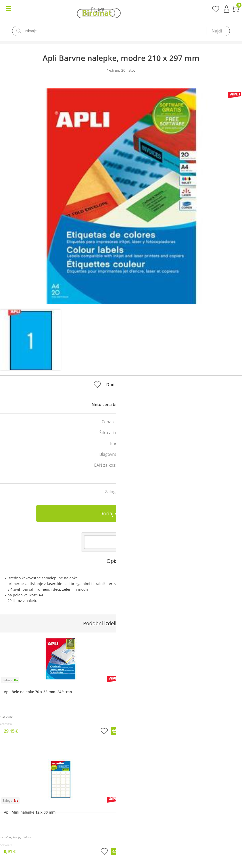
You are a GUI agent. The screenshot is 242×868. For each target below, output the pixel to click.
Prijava (227, 9)
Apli (139, 454)
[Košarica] (121, 10)
